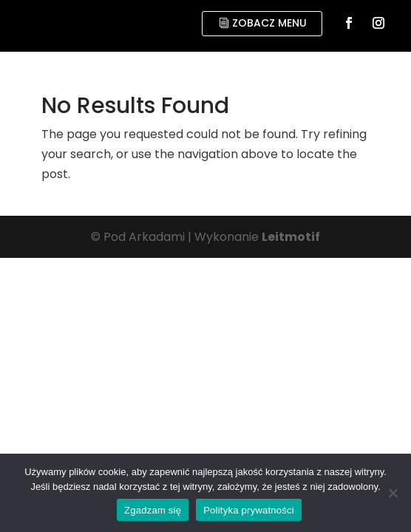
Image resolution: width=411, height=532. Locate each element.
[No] (393, 493)
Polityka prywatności (249, 510)
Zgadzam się (153, 510)
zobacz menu (269, 23)
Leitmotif (291, 237)
